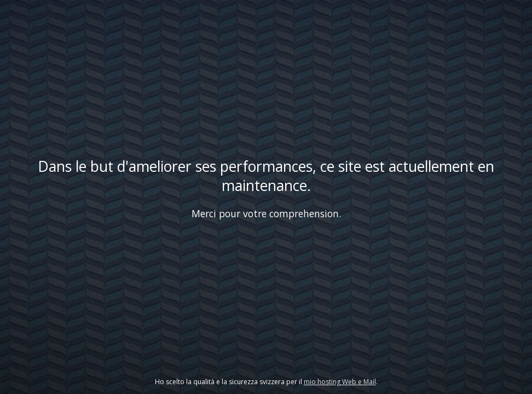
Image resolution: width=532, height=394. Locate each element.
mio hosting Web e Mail (340, 382)
